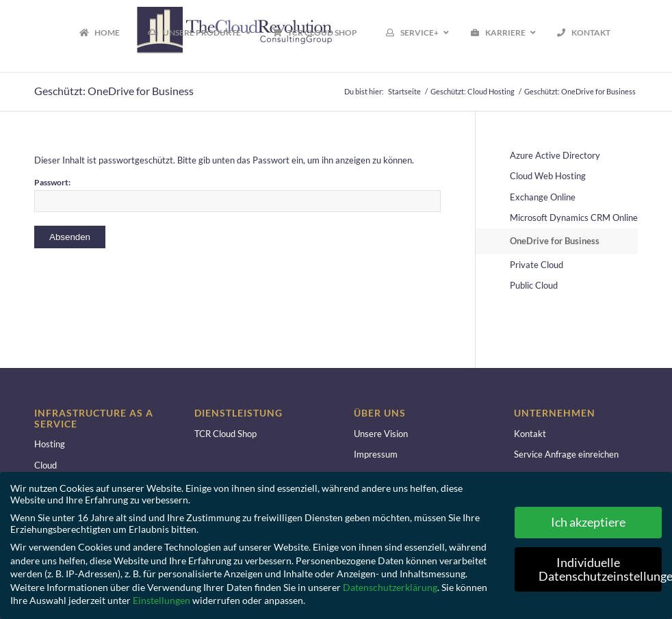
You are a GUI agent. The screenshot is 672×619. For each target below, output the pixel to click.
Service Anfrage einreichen (566, 454)
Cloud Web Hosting (548, 176)
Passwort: (237, 194)
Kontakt (530, 434)
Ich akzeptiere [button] (588, 522)
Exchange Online (543, 197)
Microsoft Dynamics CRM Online (574, 218)
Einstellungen (161, 600)
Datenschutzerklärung (390, 587)
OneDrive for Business (555, 241)
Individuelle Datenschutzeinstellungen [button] (600, 569)
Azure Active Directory (555, 155)
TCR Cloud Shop (225, 434)
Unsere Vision (381, 434)
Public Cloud (534, 285)
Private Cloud (537, 265)
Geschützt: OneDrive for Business (114, 91)
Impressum (376, 454)
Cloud (46, 465)
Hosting (50, 444)
